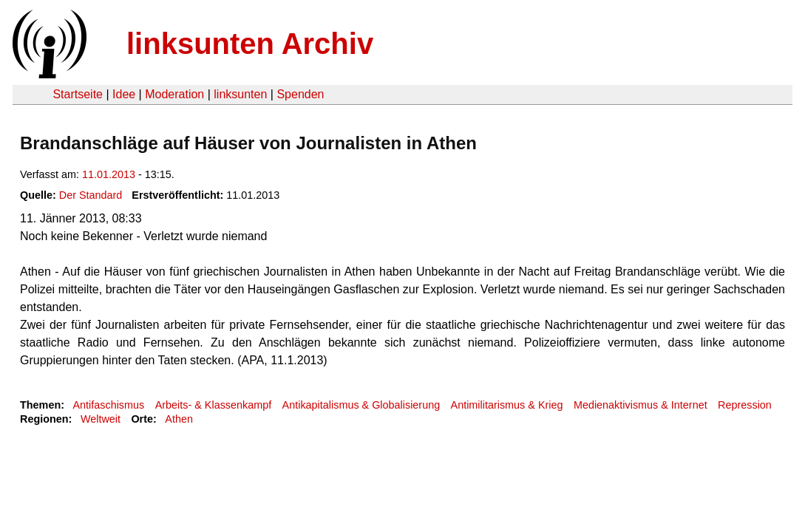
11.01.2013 (109, 174)
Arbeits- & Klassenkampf (214, 405)
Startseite (78, 94)
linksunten (240, 94)
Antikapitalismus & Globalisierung (361, 405)
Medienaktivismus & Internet (641, 405)
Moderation (174, 94)
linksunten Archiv (250, 44)
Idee (124, 94)
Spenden (300, 94)
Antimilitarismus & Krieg (507, 405)
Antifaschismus (108, 405)
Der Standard (91, 195)
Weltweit (101, 419)
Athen (179, 419)
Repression (745, 405)
